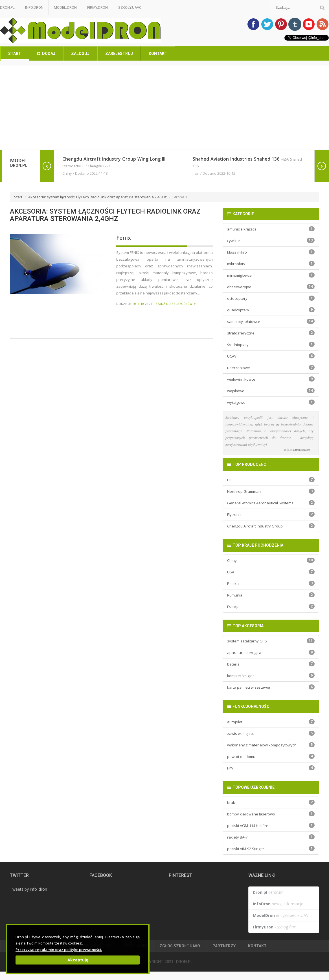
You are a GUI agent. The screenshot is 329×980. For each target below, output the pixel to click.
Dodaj (46, 54)
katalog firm (275, 927)
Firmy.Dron (97, 7)
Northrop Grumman (271, 491)
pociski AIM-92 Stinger (271, 849)
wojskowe (271, 391)
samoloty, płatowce (271, 321)
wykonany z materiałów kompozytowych (271, 745)
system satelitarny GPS (271, 641)
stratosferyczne (271, 333)
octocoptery (271, 298)
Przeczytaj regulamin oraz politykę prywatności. (59, 950)
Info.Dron (34, 7)
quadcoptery (271, 310)
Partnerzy (224, 946)
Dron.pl (7, 7)
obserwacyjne (271, 287)
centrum (268, 892)
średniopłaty (271, 344)
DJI (271, 480)
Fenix (124, 238)
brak (271, 802)
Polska (271, 583)
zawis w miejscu (271, 733)
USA (271, 572)
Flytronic (271, 514)
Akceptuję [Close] (78, 960)
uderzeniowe (271, 368)
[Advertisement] (164, 108)
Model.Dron (65, 7)
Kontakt (158, 54)
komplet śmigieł (271, 676)
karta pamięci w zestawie (271, 687)
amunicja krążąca (271, 229)
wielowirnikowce (271, 379)
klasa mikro (271, 252)
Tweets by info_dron (28, 889)
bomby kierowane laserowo (271, 814)
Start (15, 54)
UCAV (271, 356)
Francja (271, 607)
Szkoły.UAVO (130, 7)
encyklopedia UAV (281, 915)
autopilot (271, 722)
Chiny (271, 560)
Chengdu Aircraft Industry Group (271, 526)
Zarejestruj (119, 54)
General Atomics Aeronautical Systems (271, 503)
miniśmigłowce (271, 275)
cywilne (271, 240)
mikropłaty (271, 264)
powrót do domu (271, 756)
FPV (271, 768)
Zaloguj (80, 54)
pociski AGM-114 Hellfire (271, 825)
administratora (302, 450)
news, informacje (278, 904)
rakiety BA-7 (271, 837)
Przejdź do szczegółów (173, 304)
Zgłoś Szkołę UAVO (180, 946)
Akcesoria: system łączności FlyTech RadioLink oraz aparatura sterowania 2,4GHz (97, 197)
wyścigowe (271, 402)
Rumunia (271, 595)
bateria (271, 664)
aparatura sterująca (271, 652)
